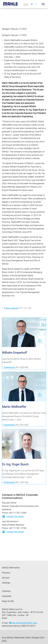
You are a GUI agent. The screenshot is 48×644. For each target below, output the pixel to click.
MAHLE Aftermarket (11, 568)
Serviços (6, 578)
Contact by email (13, 516)
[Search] (39, 4)
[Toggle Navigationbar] (43, 4)
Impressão (7, 596)
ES (32, 4)
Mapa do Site (8, 601)
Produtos (6, 573)
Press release (11, 308)
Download (9, 367)
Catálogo (6, 583)
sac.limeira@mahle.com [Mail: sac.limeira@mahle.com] (23, 623)
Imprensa (6, 591)
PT (36, 4)
